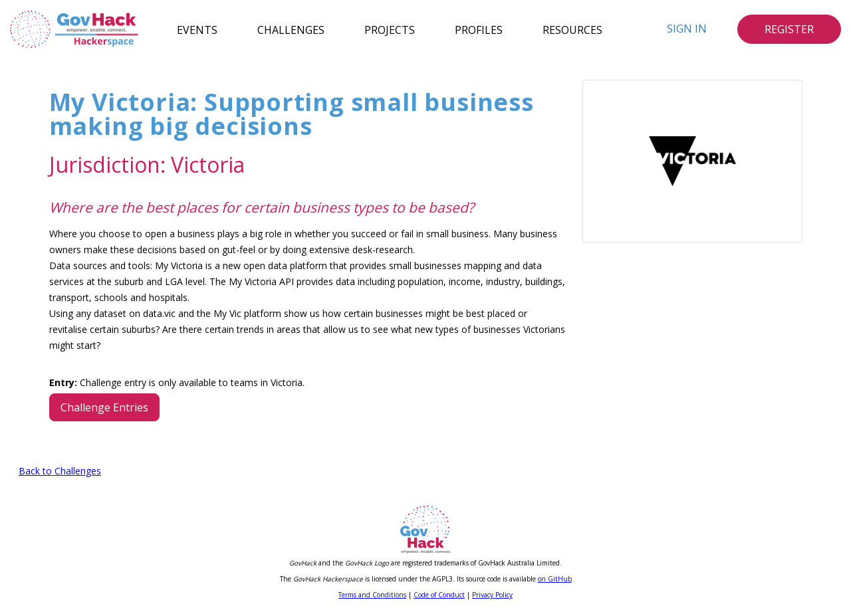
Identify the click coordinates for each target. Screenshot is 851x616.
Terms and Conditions (372, 595)
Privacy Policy (492, 595)
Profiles (479, 29)
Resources (572, 29)
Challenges (291, 29)
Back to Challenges (60, 471)
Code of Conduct (439, 595)
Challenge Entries (104, 407)
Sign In (687, 29)
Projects (390, 29)
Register (789, 29)
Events (197, 29)
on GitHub (555, 579)
